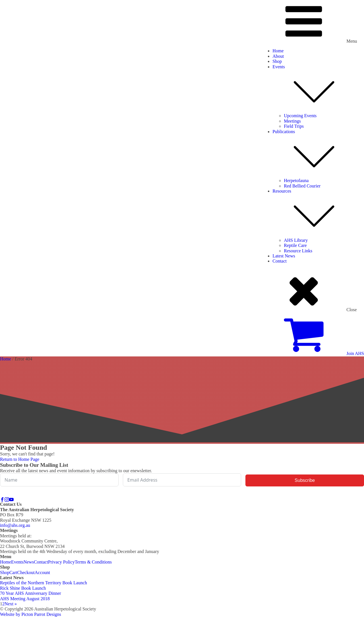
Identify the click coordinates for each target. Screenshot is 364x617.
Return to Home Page (20, 459)
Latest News (284, 256)
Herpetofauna (296, 180)
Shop (277, 61)
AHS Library (296, 240)
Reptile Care (295, 245)
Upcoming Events (300, 116)
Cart (13, 572)
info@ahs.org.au (15, 525)
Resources (318, 213)
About (278, 56)
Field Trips (294, 126)
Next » (11, 604)
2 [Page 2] (3, 604)
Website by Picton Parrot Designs (31, 614)
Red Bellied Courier (302, 186)
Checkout (26, 572)
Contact (280, 261)
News (29, 562)
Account (42, 572)
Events (318, 89)
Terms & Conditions (93, 562)
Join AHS (355, 353)
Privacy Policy (61, 562)
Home (278, 51)
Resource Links (298, 251)
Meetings (292, 121)
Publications (318, 154)
